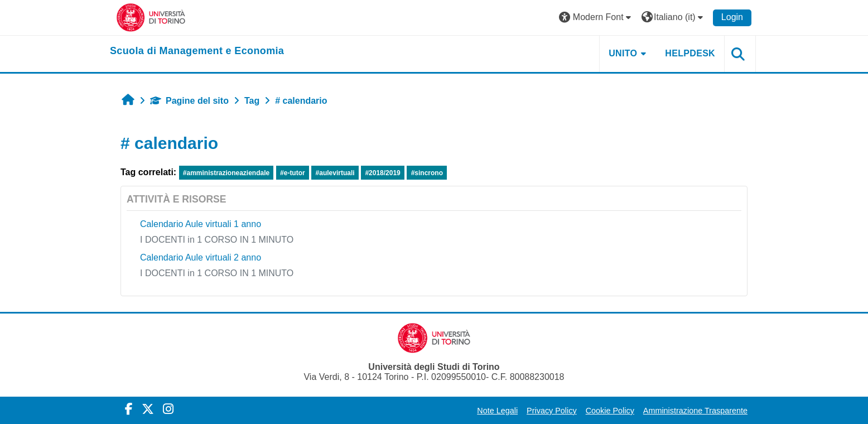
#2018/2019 (382, 173)
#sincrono (427, 173)
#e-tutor (293, 173)
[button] (596, 18)
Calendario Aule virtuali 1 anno (201, 224)
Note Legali (497, 411)
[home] (197, 51)
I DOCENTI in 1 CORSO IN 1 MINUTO (217, 240)
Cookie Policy (610, 411)
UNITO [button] (623, 53)
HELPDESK (690, 53)
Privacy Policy (552, 411)
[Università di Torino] (151, 17)
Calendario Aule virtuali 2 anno (201, 257)
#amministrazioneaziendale (226, 173)
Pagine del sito (189, 101)
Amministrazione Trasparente (695, 411)
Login (732, 17)
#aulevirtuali (335, 173)
